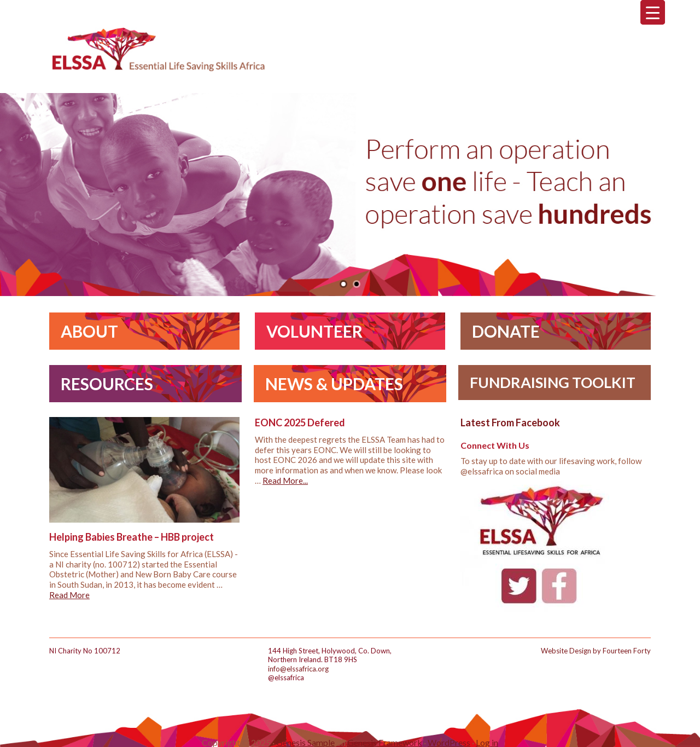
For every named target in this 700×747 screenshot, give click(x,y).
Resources (107, 384)
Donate (506, 331)
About (89, 331)
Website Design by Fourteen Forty (596, 651)
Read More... (285, 480)
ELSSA (159, 49)
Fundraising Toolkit (553, 382)
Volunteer (314, 331)
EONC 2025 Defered (300, 422)
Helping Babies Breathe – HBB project (132, 537)
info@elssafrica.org (298, 669)
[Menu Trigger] (653, 12)
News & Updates (334, 384)
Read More (69, 595)
